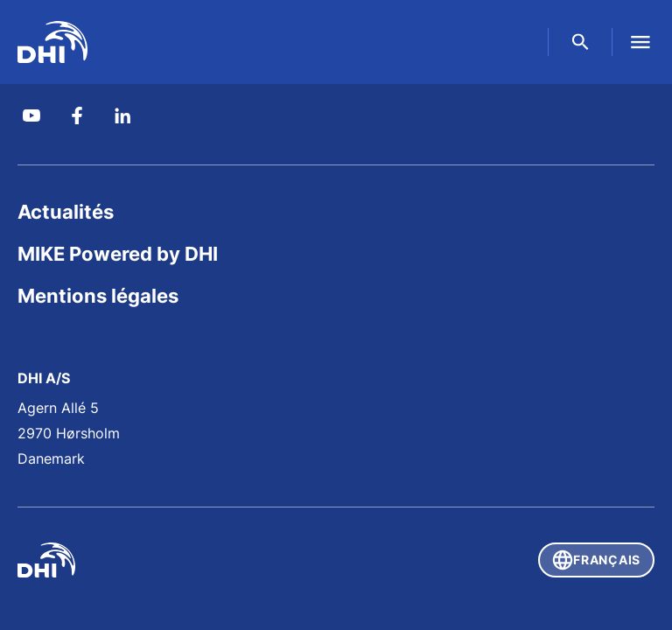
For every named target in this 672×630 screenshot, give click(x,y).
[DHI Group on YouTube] (31, 115)
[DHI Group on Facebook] (77, 115)
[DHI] (177, 560)
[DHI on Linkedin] (122, 115)
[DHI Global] (52, 42)
